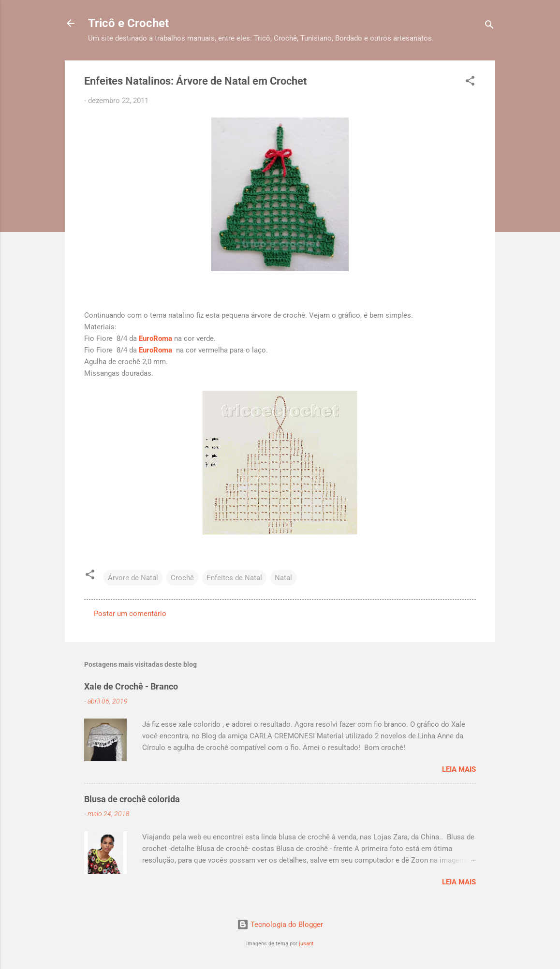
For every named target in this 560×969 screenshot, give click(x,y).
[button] (470, 82)
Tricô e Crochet (128, 23)
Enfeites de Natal (234, 578)
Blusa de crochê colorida (132, 799)
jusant (306, 944)
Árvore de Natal (133, 578)
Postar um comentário (130, 614)
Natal (283, 578)
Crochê (182, 578)
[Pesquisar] (489, 26)
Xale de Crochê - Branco (131, 686)
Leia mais (459, 769)
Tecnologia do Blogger (280, 925)
